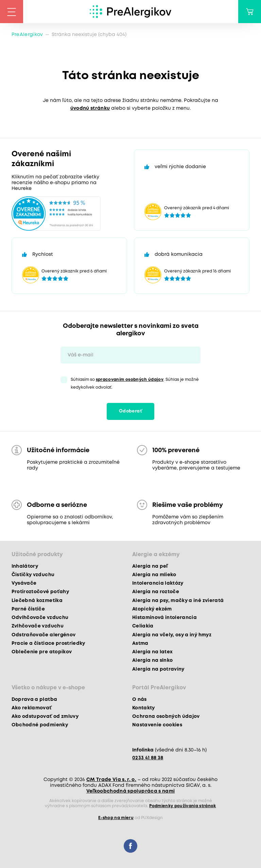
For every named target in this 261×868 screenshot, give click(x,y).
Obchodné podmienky (40, 725)
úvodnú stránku (90, 108)
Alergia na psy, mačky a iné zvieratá (178, 601)
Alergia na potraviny (158, 669)
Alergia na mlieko (154, 575)
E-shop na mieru (116, 818)
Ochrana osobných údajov (166, 716)
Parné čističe (28, 609)
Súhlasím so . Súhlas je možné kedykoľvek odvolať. (135, 384)
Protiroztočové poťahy (40, 592)
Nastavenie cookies (157, 725)
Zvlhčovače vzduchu (38, 626)
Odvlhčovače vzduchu (40, 618)
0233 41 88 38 (148, 758)
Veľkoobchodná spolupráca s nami (131, 791)
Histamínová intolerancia (164, 618)
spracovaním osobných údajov (130, 380)
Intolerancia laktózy (158, 583)
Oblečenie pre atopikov (42, 652)
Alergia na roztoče (156, 592)
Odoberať (130, 411)
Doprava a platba (34, 699)
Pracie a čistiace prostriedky (48, 643)
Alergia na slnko (152, 660)
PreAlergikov (27, 35)
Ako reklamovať (32, 708)
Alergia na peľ (150, 566)
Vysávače (24, 583)
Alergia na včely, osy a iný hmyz (172, 635)
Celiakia (143, 626)
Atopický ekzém (152, 609)
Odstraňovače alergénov (43, 635)
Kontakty (144, 708)
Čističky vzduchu (33, 575)
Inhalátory (25, 566)
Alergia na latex (152, 652)
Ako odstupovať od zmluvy (45, 716)
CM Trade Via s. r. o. (111, 780)
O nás (140, 699)
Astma (140, 643)
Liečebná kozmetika (37, 601)
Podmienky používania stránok (183, 806)
